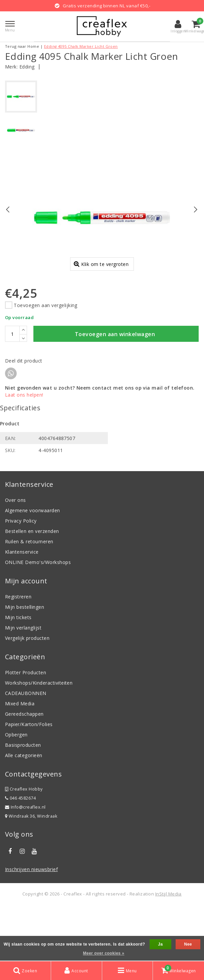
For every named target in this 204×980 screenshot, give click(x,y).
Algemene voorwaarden (33, 565)
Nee (188, 944)
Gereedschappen (24, 769)
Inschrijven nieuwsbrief (31, 924)
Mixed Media (20, 758)
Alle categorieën (24, 810)
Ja (160, 944)
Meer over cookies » (104, 953)
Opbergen (16, 789)
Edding (27, 67)
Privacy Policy (21, 576)
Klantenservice (22, 607)
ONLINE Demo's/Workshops (38, 617)
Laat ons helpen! (24, 450)
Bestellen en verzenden (32, 586)
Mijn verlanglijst (23, 682)
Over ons (16, 555)
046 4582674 (20, 853)
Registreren (18, 651)
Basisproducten (23, 800)
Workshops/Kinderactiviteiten (39, 738)
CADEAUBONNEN (26, 748)
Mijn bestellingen (25, 662)
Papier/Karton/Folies (29, 779)
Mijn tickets (18, 672)
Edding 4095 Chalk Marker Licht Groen (81, 46)
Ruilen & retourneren (29, 596)
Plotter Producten (26, 727)
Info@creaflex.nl (25, 862)
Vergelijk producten (27, 693)
